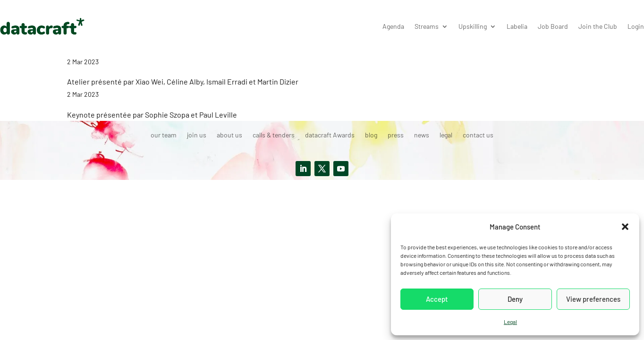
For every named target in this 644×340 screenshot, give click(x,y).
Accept (437, 299)
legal (446, 135)
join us (197, 135)
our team (164, 135)
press (396, 135)
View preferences (593, 299)
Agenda (393, 26)
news (422, 135)
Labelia (517, 26)
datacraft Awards (330, 135)
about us (229, 135)
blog (371, 135)
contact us (478, 135)
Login (636, 26)
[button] (625, 227)
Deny (515, 299)
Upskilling (473, 26)
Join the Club (598, 26)
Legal (510, 322)
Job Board (553, 26)
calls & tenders (274, 135)
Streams (427, 26)
